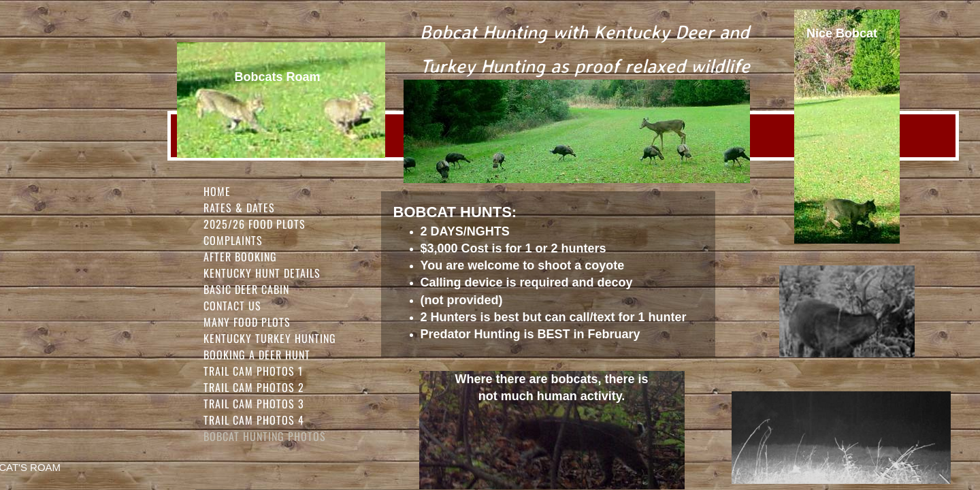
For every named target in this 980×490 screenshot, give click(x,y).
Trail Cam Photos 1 (253, 371)
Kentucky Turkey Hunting (270, 338)
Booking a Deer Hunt (257, 355)
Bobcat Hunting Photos (265, 436)
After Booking (240, 257)
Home (217, 191)
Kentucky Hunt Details (262, 273)
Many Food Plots (247, 322)
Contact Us (232, 306)
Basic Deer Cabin (246, 289)
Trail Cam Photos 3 (254, 404)
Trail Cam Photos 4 (254, 420)
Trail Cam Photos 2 (254, 387)
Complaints (233, 240)
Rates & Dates (239, 208)
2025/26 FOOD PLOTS (255, 224)
